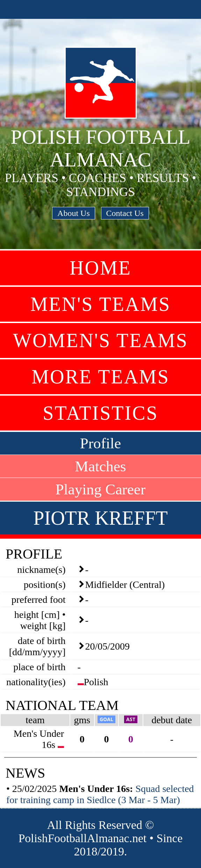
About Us (74, 213)
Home (100, 268)
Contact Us (125, 213)
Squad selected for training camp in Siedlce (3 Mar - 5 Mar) (100, 794)
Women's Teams (100, 341)
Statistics (100, 413)
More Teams (100, 377)
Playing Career (101, 489)
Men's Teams (100, 304)
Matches (100, 466)
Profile (101, 443)
